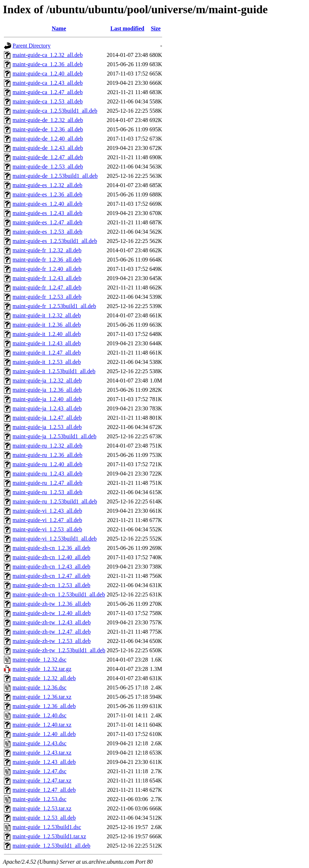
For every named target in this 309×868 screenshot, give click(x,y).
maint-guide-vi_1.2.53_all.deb (47, 529)
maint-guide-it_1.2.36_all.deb (47, 325)
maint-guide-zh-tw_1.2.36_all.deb (52, 604)
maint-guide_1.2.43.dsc (40, 743)
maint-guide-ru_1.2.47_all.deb (47, 483)
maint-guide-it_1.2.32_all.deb (47, 315)
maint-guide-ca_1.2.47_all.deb (48, 92)
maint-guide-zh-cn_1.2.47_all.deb (51, 576)
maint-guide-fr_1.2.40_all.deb (47, 269)
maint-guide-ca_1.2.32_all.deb (48, 55)
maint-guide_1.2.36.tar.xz (42, 697)
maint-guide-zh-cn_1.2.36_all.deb (51, 548)
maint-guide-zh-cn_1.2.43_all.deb (51, 567)
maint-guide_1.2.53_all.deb (44, 818)
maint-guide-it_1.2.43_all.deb (47, 343)
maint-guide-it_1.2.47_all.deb (47, 353)
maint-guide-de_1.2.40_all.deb (48, 139)
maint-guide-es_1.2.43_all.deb (47, 213)
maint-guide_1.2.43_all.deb (44, 762)
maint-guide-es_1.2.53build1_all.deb (55, 241)
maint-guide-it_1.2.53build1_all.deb (54, 371)
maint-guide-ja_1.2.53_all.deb (47, 427)
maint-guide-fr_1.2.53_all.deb (47, 297)
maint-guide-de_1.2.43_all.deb (48, 148)
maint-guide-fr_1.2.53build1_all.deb (54, 306)
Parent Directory (32, 46)
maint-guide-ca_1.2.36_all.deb (48, 64)
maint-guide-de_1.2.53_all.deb (48, 167)
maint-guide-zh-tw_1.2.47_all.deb (52, 632)
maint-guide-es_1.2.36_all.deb (47, 194)
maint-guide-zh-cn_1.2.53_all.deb (51, 585)
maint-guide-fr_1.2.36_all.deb (47, 260)
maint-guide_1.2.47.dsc (40, 771)
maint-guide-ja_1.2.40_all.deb (47, 399)
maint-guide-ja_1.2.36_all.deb (47, 390)
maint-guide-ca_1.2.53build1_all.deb (55, 111)
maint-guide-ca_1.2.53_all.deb (48, 101)
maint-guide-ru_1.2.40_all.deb (47, 464)
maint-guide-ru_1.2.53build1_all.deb (55, 501)
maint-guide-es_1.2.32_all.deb (47, 185)
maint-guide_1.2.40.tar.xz (42, 725)
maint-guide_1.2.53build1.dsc (47, 827)
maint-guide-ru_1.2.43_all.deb (47, 474)
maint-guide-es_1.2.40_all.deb (47, 204)
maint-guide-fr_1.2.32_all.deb (47, 250)
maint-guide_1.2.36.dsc (40, 687)
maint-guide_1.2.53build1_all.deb (51, 846)
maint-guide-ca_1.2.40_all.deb (48, 74)
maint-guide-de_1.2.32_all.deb (48, 120)
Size (156, 28)
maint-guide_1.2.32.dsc (40, 660)
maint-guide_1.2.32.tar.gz (42, 669)
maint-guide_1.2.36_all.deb (44, 706)
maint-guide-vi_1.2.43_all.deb (47, 511)
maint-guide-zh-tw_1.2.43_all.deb (52, 622)
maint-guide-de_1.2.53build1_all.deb (55, 176)
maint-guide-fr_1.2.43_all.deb (47, 278)
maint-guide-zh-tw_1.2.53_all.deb (52, 641)
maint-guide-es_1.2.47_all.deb (47, 222)
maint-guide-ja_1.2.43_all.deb (47, 408)
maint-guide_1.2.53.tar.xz (42, 808)
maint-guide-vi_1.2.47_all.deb (47, 520)
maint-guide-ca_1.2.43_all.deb (48, 83)
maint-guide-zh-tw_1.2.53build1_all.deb (59, 650)
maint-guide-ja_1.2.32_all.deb (47, 381)
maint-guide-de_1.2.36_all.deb (48, 129)
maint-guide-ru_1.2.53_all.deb (47, 492)
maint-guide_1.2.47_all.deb (44, 790)
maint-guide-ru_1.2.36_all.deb (47, 455)
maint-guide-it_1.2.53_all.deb (47, 362)
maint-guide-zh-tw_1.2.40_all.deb (52, 613)
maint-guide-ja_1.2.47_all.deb (47, 418)
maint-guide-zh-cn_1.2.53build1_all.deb (59, 594)
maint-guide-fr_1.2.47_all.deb (47, 287)
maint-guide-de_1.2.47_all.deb (48, 157)
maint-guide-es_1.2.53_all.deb (47, 232)
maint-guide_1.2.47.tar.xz (42, 781)
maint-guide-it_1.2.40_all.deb (47, 334)
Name (59, 28)
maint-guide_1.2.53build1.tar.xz (49, 836)
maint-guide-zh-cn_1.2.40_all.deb (51, 557)
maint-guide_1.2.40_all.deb (44, 734)
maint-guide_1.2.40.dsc (40, 715)
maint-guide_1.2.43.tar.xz (42, 753)
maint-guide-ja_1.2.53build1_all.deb (54, 436)
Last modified (127, 28)
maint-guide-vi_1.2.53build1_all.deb (55, 539)
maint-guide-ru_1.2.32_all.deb (47, 446)
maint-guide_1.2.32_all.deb (44, 678)
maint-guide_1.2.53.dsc (40, 799)
